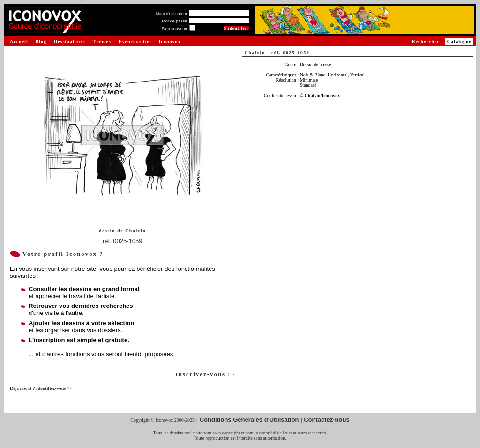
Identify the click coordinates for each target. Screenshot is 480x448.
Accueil (19, 41)
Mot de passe (174, 21)
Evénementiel (135, 41)
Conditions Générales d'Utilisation (249, 420)
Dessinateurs (69, 41)
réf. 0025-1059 (123, 241)
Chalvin (135, 231)
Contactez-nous (327, 420)
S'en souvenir (174, 29)
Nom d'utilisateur (172, 14)
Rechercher (425, 41)
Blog (41, 41)
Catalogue (459, 41)
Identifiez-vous (54, 388)
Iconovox (170, 41)
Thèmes (102, 41)
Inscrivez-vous (205, 374)
